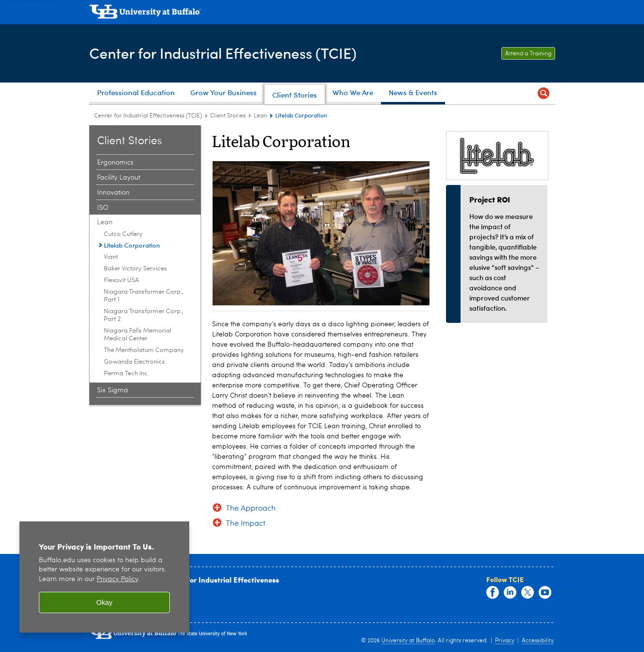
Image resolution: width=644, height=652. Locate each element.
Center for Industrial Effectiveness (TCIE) (223, 53)
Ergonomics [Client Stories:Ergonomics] (115, 163)
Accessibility (538, 641)
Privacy (505, 641)
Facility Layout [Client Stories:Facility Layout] (119, 178)
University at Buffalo (408, 641)
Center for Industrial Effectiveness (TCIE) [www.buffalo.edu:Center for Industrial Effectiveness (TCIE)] (148, 116)
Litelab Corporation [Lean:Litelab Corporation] (132, 245)
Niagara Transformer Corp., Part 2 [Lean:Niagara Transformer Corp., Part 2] (144, 315)
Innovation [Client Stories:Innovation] (113, 193)
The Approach (251, 509)
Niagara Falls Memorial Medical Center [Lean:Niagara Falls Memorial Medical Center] (138, 335)
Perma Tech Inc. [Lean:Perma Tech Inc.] (126, 374)
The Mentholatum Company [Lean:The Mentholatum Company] (144, 350)
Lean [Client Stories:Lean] (260, 116)
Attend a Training (528, 54)
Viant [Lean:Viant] (111, 257)
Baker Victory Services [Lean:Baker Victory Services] (135, 269)
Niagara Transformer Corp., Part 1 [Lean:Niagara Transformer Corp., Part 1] (144, 296)
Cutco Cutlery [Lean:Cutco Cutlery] (123, 234)
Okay (104, 602)
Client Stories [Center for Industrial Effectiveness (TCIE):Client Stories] (228, 116)
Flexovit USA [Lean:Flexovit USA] (121, 280)
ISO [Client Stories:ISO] (103, 208)
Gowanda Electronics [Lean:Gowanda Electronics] (134, 362)
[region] (104, 577)
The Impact (246, 524)
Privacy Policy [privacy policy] (117, 579)
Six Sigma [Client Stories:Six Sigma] (113, 390)
